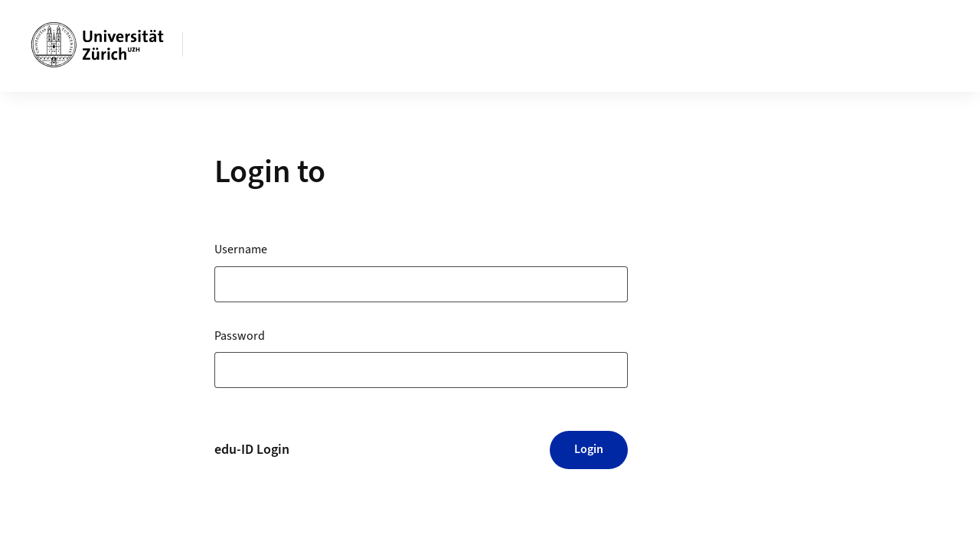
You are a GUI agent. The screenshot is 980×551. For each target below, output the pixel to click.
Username (241, 249)
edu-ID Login (252, 450)
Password (240, 336)
